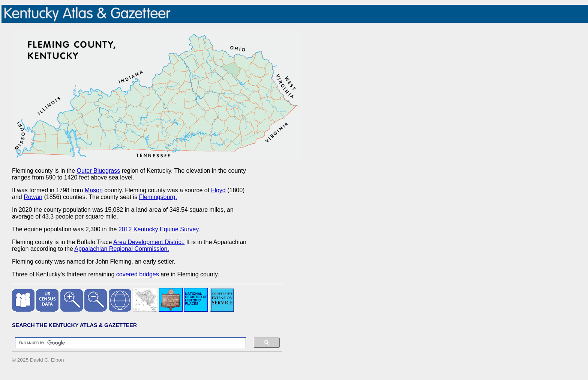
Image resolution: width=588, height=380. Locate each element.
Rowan (33, 197)
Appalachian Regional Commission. (122, 249)
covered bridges (138, 274)
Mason (94, 190)
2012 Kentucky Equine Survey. (159, 229)
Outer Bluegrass (99, 171)
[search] (127, 343)
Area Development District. (149, 242)
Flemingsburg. (158, 197)
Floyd (218, 190)
